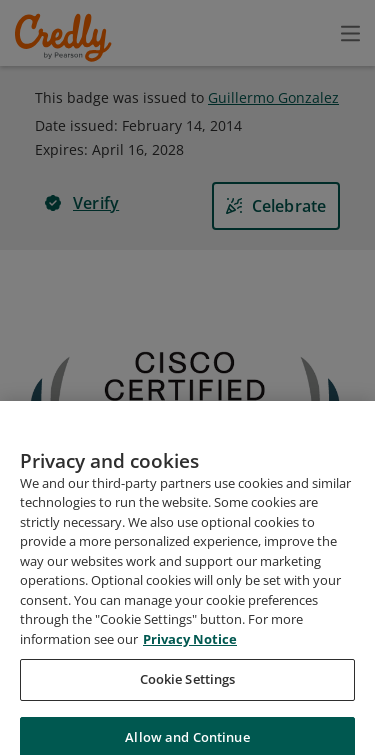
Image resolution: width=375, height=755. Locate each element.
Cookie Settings (188, 704)
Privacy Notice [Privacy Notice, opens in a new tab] (190, 664)
